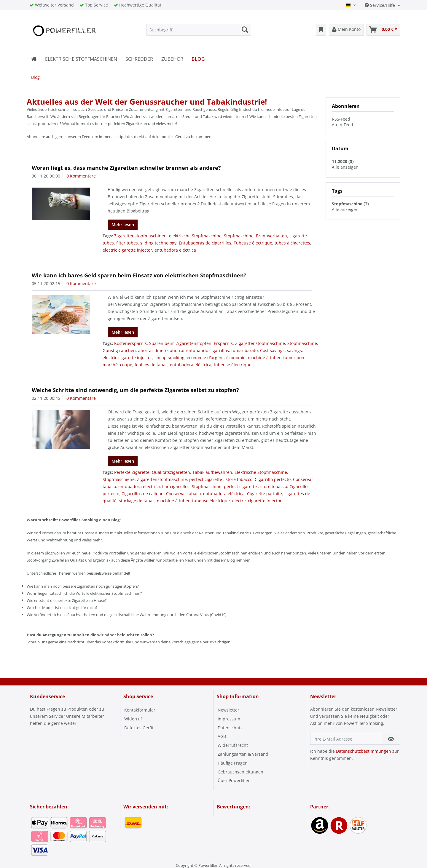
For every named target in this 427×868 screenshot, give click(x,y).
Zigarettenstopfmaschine (260, 343)
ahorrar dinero (153, 350)
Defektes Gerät (139, 728)
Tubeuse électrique (253, 243)
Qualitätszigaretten (171, 472)
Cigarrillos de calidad (143, 494)
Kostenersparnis (130, 343)
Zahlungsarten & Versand (243, 754)
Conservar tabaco (183, 494)
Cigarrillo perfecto (273, 479)
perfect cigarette (206, 479)
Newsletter (228, 710)
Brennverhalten (271, 236)
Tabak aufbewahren (212, 472)
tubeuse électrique (233, 365)
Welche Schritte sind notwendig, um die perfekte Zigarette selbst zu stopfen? (135, 390)
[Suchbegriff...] (199, 30)
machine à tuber (264, 358)
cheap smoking (169, 358)
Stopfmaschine (239, 236)
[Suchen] (245, 30)
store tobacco (239, 479)
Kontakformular (140, 710)
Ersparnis (223, 343)
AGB (222, 736)
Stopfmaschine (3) (350, 204)
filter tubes (127, 243)
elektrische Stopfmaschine (195, 236)
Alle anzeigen (345, 167)
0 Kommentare (81, 176)
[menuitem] (199, 30)
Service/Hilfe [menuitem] (380, 5)
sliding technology (158, 243)
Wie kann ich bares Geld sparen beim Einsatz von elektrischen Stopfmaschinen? (139, 275)
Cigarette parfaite (265, 494)
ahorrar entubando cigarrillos (199, 350)
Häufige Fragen (233, 763)
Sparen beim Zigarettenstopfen (180, 343)
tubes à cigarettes (292, 243)
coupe (126, 365)
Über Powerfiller (234, 780)
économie (236, 358)
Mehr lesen (123, 224)
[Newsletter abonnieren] (391, 739)
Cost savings (272, 350)
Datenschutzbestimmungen (364, 751)
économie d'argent (205, 358)
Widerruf (133, 719)
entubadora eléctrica (175, 250)
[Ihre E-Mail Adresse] (346, 739)
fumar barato (244, 350)
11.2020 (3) (343, 161)
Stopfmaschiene (119, 479)
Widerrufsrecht (233, 745)
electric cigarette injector (127, 250)
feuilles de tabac (151, 365)
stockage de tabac (137, 501)
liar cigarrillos (176, 486)
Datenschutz (230, 728)
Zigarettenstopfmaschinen (140, 236)
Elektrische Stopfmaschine (261, 472)
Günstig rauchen (119, 350)
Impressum (229, 719)
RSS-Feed (341, 119)
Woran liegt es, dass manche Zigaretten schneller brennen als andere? (126, 168)
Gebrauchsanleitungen (240, 772)
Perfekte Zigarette (132, 472)
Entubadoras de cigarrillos (205, 243)
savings (294, 350)
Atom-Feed (342, 125)
